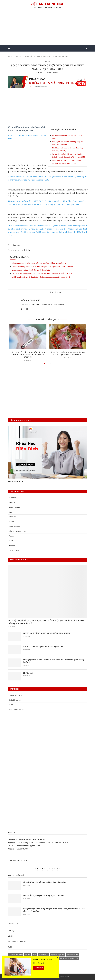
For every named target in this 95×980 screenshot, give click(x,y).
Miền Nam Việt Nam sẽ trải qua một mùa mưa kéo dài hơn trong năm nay (39, 263)
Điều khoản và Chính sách (17, 941)
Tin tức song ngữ (15, 695)
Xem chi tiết (39, 968)
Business (12, 517)
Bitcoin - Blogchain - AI (18, 531)
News (11, 705)
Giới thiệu (11, 931)
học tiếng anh (73, 955)
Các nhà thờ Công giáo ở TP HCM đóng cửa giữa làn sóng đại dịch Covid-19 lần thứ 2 (43, 267)
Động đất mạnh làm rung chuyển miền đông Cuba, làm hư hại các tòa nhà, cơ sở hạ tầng (54, 910)
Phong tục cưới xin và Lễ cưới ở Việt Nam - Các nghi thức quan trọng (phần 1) (53, 661)
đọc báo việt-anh (58, 955)
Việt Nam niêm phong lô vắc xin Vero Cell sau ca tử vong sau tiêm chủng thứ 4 (41, 277)
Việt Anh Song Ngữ (30, 300)
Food (11, 541)
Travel (12, 536)
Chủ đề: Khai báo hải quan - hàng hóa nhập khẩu (45, 882)
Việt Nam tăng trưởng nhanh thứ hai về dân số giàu (31, 270)
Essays (28, 955)
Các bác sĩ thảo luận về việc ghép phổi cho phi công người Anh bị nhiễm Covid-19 (42, 273)
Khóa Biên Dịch (15, 481)
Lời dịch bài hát (15, 700)
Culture (12, 545)
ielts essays (44, 955)
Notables (13, 498)
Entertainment (15, 526)
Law (11, 512)
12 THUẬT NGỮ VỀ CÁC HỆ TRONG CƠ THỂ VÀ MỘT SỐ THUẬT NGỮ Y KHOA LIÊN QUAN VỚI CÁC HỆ (46, 622)
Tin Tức (19, 56)
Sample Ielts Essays (16, 710)
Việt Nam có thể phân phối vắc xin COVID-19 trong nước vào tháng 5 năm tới (28, 355)
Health (12, 522)
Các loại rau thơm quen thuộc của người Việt (43, 646)
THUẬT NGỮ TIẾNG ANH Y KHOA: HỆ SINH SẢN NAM (46, 633)
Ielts (35, 955)
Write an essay (15, 550)
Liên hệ (10, 936)
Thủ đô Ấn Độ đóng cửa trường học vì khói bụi (44, 895)
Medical (12, 502)
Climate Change (15, 507)
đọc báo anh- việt (16, 955)
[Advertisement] (48, 28)
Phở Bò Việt (28, 673)
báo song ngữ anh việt (69, 959)
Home (10, 56)
